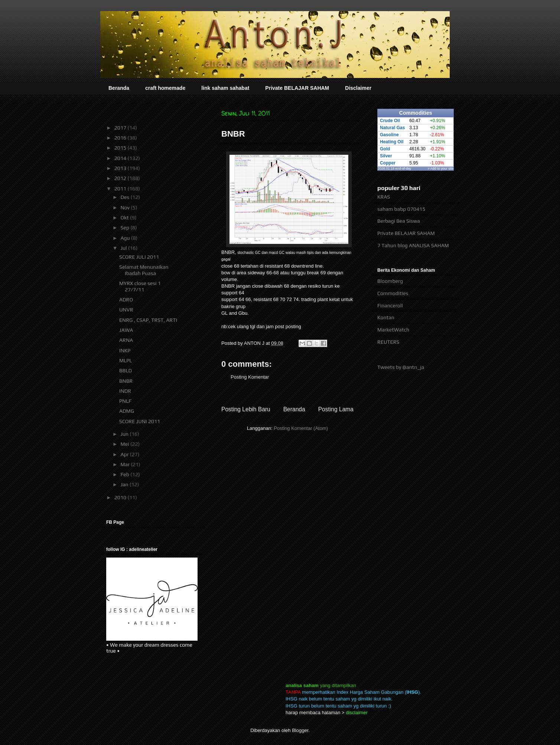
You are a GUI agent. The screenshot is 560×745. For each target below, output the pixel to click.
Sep (125, 228)
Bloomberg (390, 281)
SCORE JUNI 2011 (140, 421)
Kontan (386, 317)
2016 (121, 138)
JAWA (126, 330)
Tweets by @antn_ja (401, 367)
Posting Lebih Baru (246, 409)
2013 (121, 168)
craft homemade (165, 88)
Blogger (300, 730)
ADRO (126, 300)
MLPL (126, 360)
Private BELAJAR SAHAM (297, 88)
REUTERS (388, 342)
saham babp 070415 (401, 209)
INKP (125, 350)
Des (125, 197)
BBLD (126, 370)
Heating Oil (392, 142)
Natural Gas (392, 128)
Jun (125, 434)
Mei (125, 444)
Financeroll (390, 305)
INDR (125, 391)
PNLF (125, 401)
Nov (126, 208)
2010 (121, 497)
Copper (388, 163)
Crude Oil (390, 121)
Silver (386, 156)
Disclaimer (358, 88)
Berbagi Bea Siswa (399, 221)
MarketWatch (393, 330)
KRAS (384, 197)
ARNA (126, 340)
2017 (121, 128)
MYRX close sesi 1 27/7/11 (140, 286)
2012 (121, 178)
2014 (121, 158)
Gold (385, 149)
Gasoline (389, 135)
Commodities (393, 293)
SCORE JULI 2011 (139, 257)
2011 (121, 189)
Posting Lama (336, 409)
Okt (125, 218)
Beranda (119, 88)
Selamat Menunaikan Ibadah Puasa (144, 270)
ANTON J (255, 343)
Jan (125, 484)
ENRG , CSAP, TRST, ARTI (148, 320)
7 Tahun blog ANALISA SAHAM (413, 245)
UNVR (126, 310)
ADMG (127, 411)
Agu (126, 238)
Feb (125, 474)
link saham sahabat (225, 88)
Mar (126, 464)
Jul (124, 248)
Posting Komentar (250, 377)
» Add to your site (441, 169)
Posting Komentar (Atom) (301, 428)
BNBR (126, 381)
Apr (125, 454)
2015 (121, 148)
